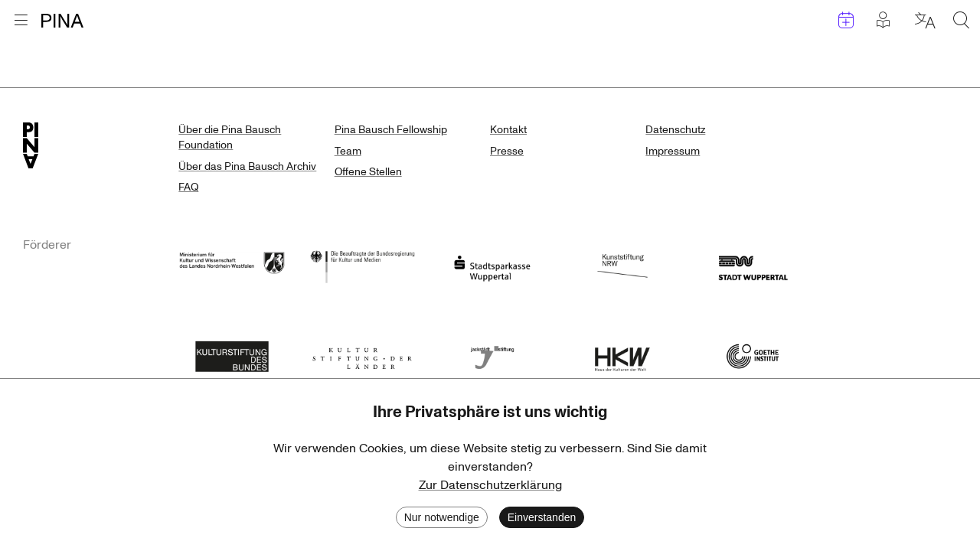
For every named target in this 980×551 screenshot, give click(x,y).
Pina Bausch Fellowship (391, 130)
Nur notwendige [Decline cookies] (442, 517)
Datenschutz (675, 130)
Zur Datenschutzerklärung (490, 485)
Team (348, 151)
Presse (507, 151)
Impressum (673, 151)
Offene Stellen (368, 172)
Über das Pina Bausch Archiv (247, 166)
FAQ (188, 187)
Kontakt (508, 130)
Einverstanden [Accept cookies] (542, 517)
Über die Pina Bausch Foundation (230, 137)
